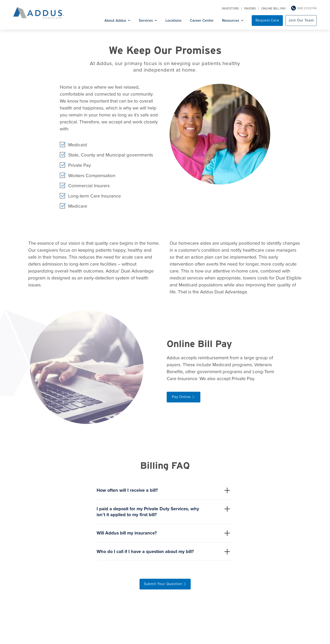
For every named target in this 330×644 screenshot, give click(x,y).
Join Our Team (301, 21)
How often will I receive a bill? (128, 490)
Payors (250, 9)
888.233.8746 (307, 9)
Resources (231, 21)
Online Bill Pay (273, 9)
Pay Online (181, 397)
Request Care (267, 21)
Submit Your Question (163, 586)
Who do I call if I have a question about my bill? (147, 553)
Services (146, 21)
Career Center (202, 21)
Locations (173, 21)
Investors (230, 9)
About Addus (115, 21)
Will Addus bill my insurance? (128, 534)
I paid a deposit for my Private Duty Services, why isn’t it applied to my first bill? (149, 512)
